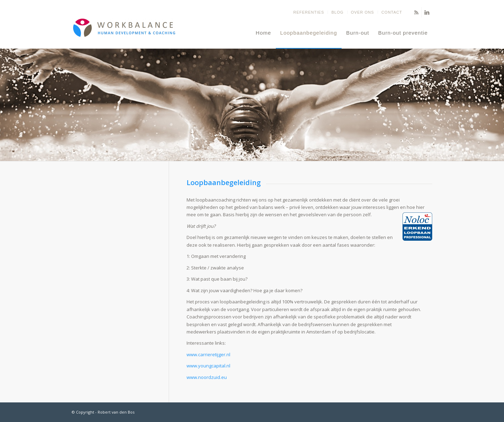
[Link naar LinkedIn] (427, 12)
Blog (338, 12)
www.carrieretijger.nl (208, 354)
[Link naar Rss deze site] (416, 12)
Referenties (309, 12)
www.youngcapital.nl (208, 366)
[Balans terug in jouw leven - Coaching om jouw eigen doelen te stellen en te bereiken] (124, 33)
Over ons (363, 12)
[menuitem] (309, 12)
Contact (392, 12)
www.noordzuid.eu (207, 377)
